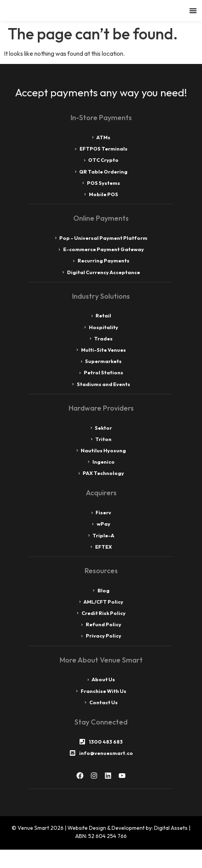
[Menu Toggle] (193, 19)
